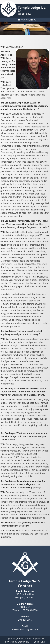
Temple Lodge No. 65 (32, 9)
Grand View (23, 642)
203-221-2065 (24, 14)
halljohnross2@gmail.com (25, 629)
